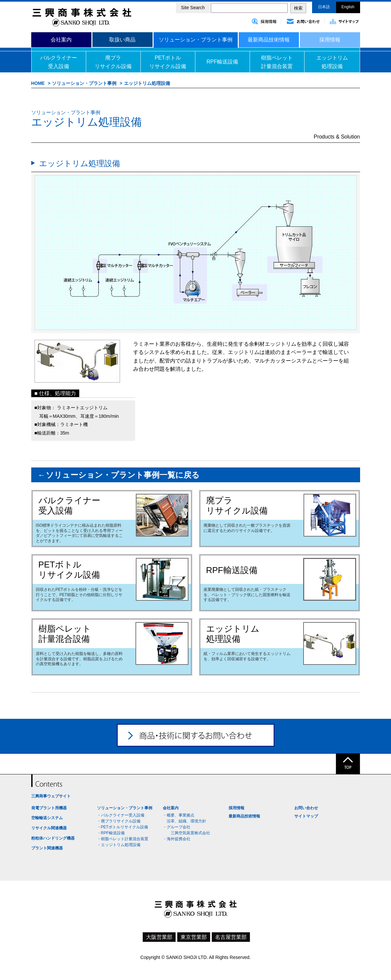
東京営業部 (194, 937)
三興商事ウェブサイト (51, 796)
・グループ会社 (177, 827)
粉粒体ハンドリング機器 (53, 838)
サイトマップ (306, 816)
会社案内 (61, 40)
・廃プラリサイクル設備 (119, 821)
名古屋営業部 (231, 937)
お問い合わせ (306, 808)
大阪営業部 (159, 937)
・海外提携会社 (177, 839)
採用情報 (330, 40)
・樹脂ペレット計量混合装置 (123, 839)
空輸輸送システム (47, 818)
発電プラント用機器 (49, 808)
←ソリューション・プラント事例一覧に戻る (119, 475)
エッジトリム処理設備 (332, 62)
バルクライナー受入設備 (59, 62)
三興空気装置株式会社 (188, 833)
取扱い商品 (122, 40)
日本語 (324, 7)
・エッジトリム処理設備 (119, 845)
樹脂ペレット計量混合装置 (277, 62)
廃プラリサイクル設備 (113, 62)
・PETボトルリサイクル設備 (122, 827)
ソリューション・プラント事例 (196, 40)
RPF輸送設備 (222, 62)
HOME (38, 83)
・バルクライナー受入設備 (121, 815)
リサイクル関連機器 (49, 828)
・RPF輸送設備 (111, 833)
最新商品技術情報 (269, 40)
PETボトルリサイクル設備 (168, 62)
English (348, 7)
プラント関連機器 (47, 848)
